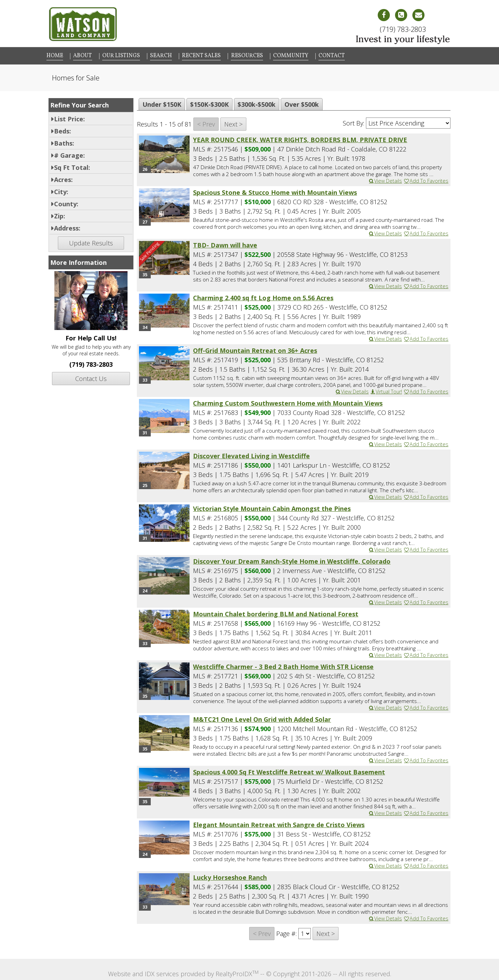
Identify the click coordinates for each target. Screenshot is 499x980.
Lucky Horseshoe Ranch (230, 876)
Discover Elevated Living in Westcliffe (251, 454)
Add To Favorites (426, 179)
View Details (385, 179)
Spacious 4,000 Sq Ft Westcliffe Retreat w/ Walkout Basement (289, 771)
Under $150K (162, 103)
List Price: (69, 118)
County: (66, 202)
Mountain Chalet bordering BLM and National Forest (276, 613)
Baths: (64, 142)
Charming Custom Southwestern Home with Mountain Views (288, 402)
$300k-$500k (257, 103)
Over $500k (302, 103)
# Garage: (69, 154)
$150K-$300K (209, 103)
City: (61, 190)
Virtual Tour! (386, 390)
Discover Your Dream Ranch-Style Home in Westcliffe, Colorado (292, 560)
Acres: (63, 178)
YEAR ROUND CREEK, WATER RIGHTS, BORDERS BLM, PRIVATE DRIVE (300, 138)
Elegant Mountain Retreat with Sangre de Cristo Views (279, 823)
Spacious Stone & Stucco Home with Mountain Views (275, 191)
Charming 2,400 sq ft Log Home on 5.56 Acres (263, 296)
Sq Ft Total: (72, 166)
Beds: (63, 130)
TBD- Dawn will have (225, 244)
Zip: (60, 215)
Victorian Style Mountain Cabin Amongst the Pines (272, 507)
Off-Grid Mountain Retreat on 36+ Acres (255, 349)
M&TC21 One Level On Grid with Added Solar (262, 718)
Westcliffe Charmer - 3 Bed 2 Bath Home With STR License (283, 665)
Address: (67, 227)
